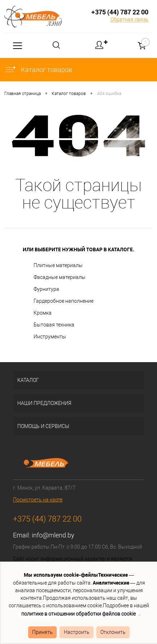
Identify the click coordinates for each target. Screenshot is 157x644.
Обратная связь (129, 19)
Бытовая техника (54, 325)
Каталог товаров (38, 70)
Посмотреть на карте (38, 500)
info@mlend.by (53, 535)
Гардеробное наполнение (64, 301)
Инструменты (50, 337)
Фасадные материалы (60, 277)
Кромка (43, 313)
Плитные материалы (58, 265)
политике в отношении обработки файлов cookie (78, 614)
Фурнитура (46, 289)
